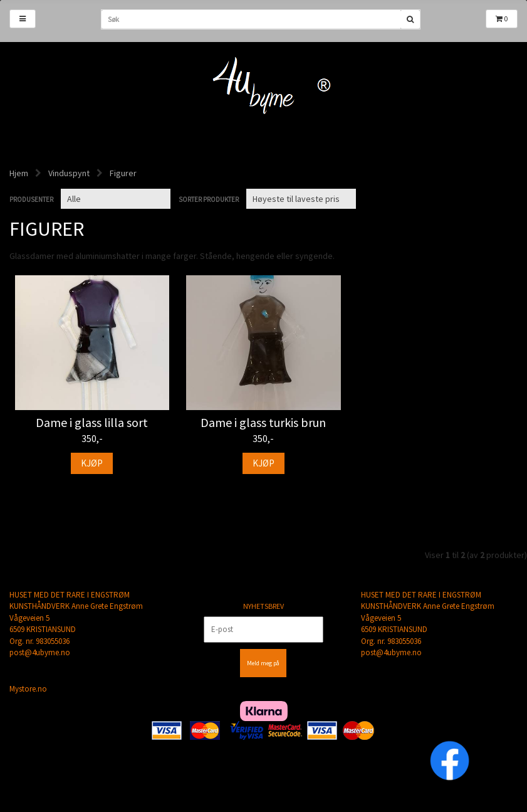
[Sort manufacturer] (116, 199)
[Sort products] (301, 199)
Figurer (123, 173)
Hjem (19, 173)
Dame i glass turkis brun (263, 423)
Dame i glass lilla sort (92, 423)
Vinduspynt (69, 173)
